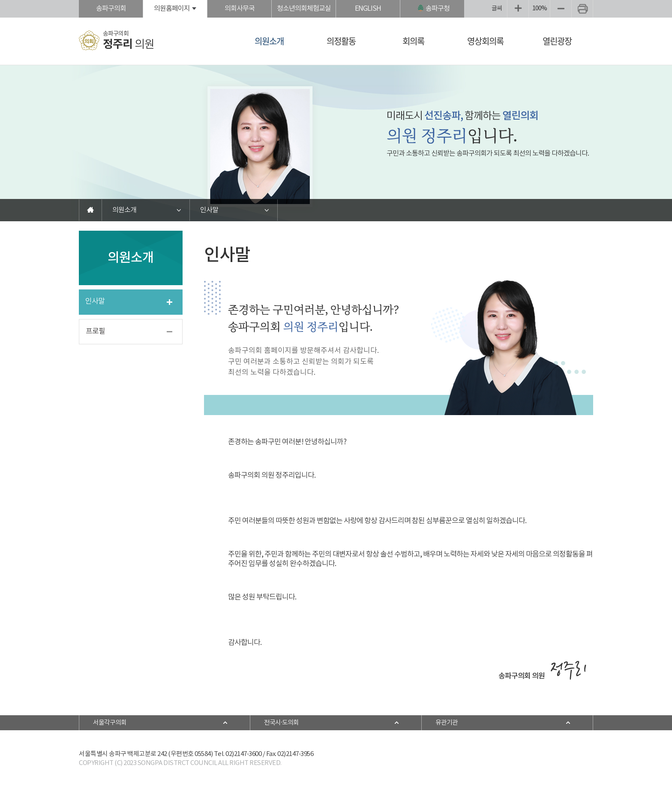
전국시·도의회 (281, 723)
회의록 (413, 41)
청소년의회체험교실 (304, 9)
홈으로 (90, 210)
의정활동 (341, 41)
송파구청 (438, 9)
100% (540, 9)
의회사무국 (240, 9)
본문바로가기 (0, 0)
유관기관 (447, 723)
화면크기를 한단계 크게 (518, 9)
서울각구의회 (110, 723)
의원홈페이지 (172, 9)
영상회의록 (485, 41)
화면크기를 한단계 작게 (561, 9)
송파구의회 (111, 9)
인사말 (209, 210)
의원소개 (269, 41)
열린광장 (557, 41)
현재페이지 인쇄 (582, 9)
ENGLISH (368, 9)
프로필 (95, 331)
